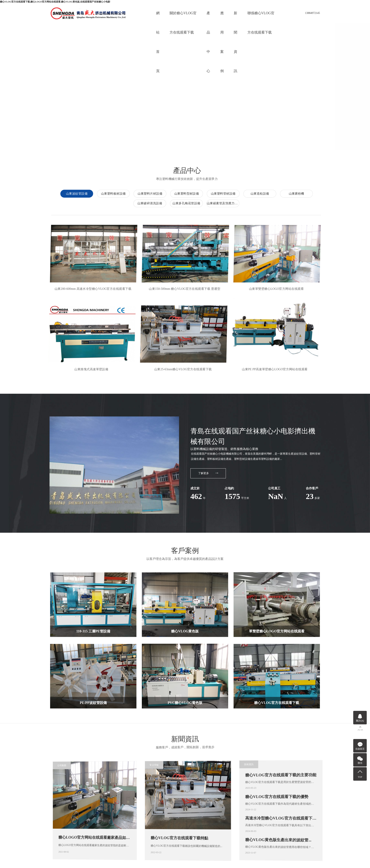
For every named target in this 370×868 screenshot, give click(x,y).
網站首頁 (158, 17)
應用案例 (222, 17)
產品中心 (208, 17)
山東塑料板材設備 (326, 172)
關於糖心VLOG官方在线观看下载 (183, 17)
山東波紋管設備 (290, 172)
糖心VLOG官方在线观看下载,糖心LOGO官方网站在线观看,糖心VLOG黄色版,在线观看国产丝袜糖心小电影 (55, 2)
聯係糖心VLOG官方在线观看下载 (261, 17)
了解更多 (208, 452)
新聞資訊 (235, 17)
